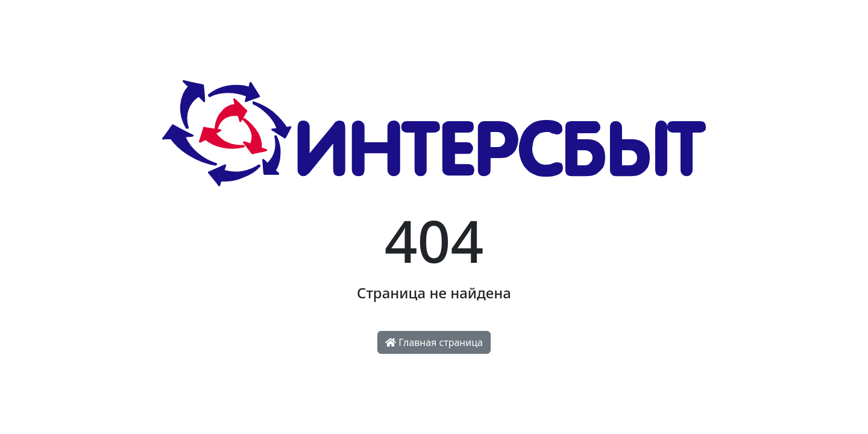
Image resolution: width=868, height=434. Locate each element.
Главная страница (434, 342)
